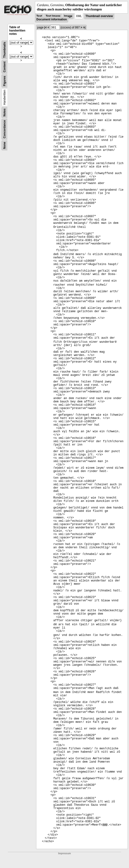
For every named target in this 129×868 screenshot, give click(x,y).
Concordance (5, 129)
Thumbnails (5, 50)
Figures (5, 81)
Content (5, 67)
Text (39, 16)
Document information (52, 19)
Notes (5, 113)
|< (46, 27)
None (5, 145)
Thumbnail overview (99, 16)
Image (68, 16)
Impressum (64, 853)
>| (84, 27)
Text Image (53, 16)
